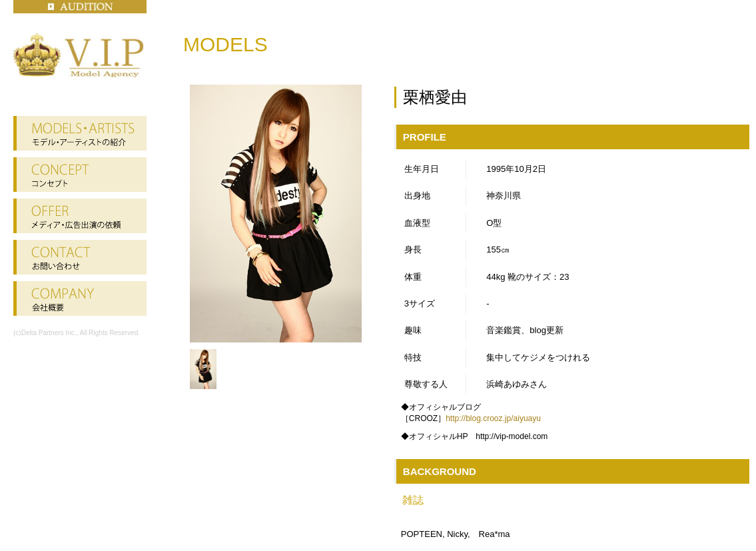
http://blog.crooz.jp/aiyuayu (493, 418)
